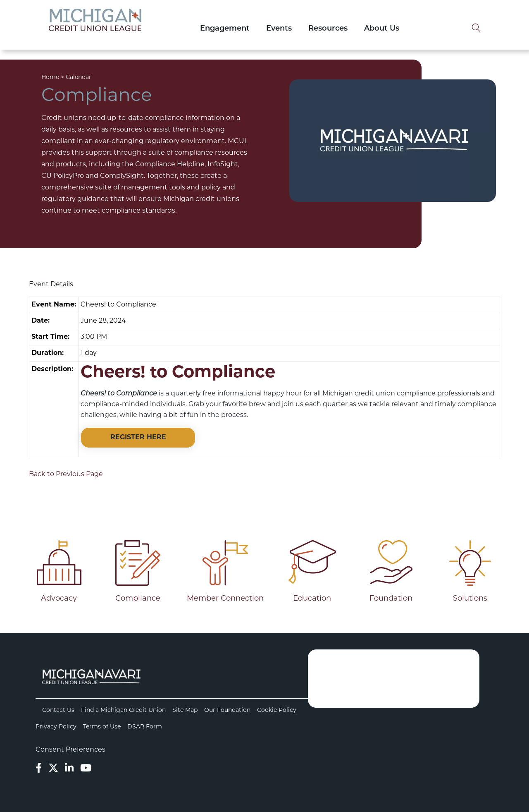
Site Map (185, 710)
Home (50, 78)
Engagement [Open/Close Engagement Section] (225, 29)
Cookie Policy (277, 710)
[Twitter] (53, 769)
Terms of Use (102, 727)
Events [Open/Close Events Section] (279, 29)
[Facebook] (39, 769)
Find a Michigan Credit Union (123, 710)
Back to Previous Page (66, 474)
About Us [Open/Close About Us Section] (382, 29)
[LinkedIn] (69, 769)
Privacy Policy (56, 727)
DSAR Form (145, 727)
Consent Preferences (70, 750)
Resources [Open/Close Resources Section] (328, 29)
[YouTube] (86, 769)
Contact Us (58, 710)
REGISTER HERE (138, 438)
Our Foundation (227, 710)
